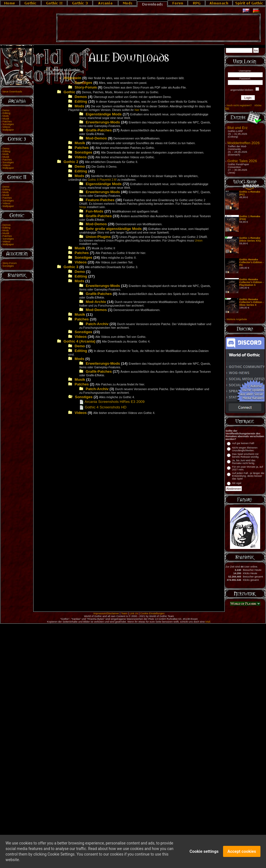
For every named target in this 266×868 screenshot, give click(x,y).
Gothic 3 (71, 267)
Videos (6, 127)
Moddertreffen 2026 (244, 143)
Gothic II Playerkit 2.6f (102, 180)
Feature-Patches (100, 200)
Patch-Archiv (97, 324)
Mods (6, 116)
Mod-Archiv (96, 302)
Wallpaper (8, 130)
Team (124, 613)
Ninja (83, 207)
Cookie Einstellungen (152, 613)
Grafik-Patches (99, 130)
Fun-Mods (94, 211)
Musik (6, 119)
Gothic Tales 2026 (242, 161)
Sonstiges (8, 124)
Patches (7, 121)
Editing (7, 113)
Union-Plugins (98, 237)
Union (199, 240)
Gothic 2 (71, 162)
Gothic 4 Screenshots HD (103, 407)
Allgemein (72, 78)
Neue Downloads (12, 92)
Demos (7, 225)
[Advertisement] (158, 28)
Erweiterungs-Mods (103, 122)
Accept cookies (242, 854)
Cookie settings (204, 854)
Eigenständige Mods (104, 114)
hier (137, 110)
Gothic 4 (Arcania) (79, 341)
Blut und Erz (238, 128)
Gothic (69, 92)
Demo (6, 110)
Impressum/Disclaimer (106, 613)
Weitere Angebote (237, 319)
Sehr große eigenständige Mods (114, 229)
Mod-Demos (96, 138)
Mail (208, 622)
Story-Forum (10, 263)
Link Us (134, 613)
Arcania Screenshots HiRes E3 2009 (112, 402)
